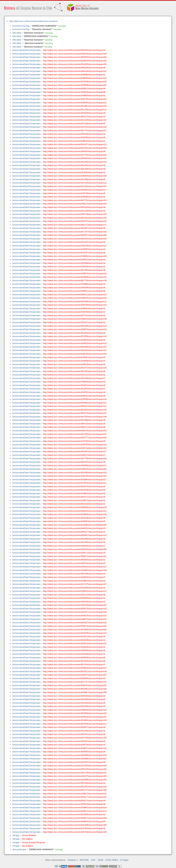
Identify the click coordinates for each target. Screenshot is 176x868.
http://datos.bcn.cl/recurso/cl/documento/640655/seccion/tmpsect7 (74, 546)
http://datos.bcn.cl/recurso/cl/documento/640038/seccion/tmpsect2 (74, 267)
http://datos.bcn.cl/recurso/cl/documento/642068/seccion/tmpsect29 (75, 82)
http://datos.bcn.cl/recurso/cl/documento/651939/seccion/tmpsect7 (74, 378)
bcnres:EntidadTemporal (33, 842)
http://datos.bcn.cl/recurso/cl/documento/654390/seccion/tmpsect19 (75, 473)
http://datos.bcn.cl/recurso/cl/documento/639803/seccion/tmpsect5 (74, 493)
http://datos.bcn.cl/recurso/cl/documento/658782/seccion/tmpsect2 (74, 563)
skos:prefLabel (19, 849)
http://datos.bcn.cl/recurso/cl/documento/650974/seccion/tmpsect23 (75, 675)
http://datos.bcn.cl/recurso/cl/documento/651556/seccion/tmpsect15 (75, 162)
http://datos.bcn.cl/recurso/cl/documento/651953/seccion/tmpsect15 (75, 787)
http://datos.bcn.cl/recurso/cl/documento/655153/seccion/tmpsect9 (74, 595)
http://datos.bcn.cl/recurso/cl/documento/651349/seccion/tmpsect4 (74, 211)
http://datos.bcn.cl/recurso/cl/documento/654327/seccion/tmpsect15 (75, 144)
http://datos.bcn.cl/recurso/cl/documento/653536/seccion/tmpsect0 (74, 490)
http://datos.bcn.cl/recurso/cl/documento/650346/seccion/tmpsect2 (74, 574)
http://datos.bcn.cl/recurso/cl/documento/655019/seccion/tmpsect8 (74, 804)
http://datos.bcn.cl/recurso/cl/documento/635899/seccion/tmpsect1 (74, 598)
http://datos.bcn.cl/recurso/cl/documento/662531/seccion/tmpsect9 (74, 734)
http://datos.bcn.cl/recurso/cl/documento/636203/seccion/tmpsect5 (74, 741)
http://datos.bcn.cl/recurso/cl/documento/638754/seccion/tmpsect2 (74, 745)
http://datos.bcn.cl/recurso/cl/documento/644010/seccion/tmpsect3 (74, 528)
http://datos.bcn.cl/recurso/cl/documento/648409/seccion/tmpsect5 (74, 658)
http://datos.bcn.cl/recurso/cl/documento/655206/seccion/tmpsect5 (74, 68)
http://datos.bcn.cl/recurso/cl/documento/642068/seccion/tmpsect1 (74, 588)
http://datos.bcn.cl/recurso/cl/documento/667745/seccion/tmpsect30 (75, 280)
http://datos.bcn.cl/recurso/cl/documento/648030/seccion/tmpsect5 (74, 364)
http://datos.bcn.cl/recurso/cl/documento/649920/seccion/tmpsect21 (75, 668)
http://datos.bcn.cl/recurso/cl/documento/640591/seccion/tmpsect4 (74, 392)
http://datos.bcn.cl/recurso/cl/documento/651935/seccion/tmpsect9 (74, 270)
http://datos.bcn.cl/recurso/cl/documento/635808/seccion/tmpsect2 (74, 650)
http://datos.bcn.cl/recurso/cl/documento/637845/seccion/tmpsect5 (74, 828)
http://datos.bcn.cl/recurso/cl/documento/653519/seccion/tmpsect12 (75, 643)
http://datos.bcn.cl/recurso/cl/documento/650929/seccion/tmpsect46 (75, 57)
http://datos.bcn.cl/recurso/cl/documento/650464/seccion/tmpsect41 (75, 158)
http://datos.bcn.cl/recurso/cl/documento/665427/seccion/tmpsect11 (75, 406)
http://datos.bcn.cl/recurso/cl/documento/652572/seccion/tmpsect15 (75, 368)
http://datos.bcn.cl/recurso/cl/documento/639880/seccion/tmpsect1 (74, 95)
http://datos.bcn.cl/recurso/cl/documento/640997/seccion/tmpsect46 (75, 692)
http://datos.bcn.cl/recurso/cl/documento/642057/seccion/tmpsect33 (75, 612)
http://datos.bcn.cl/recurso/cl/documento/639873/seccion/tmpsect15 (75, 794)
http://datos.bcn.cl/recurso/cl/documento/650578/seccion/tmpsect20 (75, 626)
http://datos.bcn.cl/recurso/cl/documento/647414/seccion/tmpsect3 (74, 315)
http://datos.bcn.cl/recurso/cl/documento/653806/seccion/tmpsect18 (75, 720)
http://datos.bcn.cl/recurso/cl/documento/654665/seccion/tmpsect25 (75, 277)
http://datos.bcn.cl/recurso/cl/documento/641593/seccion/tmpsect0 (74, 703)
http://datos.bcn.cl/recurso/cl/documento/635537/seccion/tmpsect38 (75, 235)
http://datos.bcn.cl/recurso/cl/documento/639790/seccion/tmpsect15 (75, 305)
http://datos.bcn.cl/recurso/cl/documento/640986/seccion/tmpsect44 (75, 780)
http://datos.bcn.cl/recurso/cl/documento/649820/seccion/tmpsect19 (75, 343)
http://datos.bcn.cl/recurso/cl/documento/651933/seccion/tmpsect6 (74, 371)
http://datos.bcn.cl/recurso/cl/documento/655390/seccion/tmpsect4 (74, 783)
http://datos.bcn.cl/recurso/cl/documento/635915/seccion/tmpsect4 (74, 260)
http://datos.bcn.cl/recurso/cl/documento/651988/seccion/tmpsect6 (74, 179)
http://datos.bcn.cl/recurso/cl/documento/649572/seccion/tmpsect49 (75, 818)
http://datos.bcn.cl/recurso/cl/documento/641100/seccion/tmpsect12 (75, 183)
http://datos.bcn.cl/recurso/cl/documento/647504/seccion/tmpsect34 (75, 417)
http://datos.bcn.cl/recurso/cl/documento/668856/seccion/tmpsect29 (75, 507)
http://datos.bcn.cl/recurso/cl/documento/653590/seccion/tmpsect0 (74, 814)
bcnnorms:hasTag (21, 26)
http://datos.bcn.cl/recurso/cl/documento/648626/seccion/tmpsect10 (75, 710)
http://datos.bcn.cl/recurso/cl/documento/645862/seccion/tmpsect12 (75, 403)
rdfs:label (17, 33)
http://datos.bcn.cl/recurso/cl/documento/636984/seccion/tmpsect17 (75, 480)
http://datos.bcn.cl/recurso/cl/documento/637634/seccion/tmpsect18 (75, 766)
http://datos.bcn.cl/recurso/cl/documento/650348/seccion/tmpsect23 (75, 605)
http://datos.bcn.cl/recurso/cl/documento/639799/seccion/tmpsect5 (74, 193)
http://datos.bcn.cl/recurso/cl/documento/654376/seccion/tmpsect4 (74, 486)
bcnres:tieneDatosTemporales (26, 50)
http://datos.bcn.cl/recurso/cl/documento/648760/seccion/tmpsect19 (75, 445)
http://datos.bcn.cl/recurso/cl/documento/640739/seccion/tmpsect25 (75, 214)
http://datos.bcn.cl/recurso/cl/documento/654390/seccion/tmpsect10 (75, 326)
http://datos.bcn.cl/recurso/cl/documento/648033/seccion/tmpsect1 (74, 141)
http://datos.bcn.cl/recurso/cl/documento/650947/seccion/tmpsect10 (75, 535)
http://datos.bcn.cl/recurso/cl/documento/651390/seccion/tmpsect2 (74, 731)
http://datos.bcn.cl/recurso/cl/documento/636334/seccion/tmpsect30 (75, 549)
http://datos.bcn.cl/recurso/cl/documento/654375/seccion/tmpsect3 (74, 117)
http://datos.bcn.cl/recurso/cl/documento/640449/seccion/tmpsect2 (74, 312)
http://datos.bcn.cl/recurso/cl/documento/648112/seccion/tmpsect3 (74, 553)
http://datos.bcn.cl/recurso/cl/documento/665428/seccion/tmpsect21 (75, 71)
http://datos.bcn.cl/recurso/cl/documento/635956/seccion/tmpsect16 (75, 399)
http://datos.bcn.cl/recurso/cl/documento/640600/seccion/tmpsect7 (74, 577)
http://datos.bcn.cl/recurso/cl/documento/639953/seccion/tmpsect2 (74, 581)
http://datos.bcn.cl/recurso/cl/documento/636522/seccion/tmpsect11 (75, 591)
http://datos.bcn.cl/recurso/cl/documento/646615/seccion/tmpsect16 (75, 319)
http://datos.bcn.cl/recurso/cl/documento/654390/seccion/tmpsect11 (75, 724)
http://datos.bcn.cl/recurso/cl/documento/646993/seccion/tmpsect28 (75, 570)
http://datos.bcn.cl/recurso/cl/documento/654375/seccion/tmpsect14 (75, 221)
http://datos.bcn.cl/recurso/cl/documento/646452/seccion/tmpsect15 (75, 567)
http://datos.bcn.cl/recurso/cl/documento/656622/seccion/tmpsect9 (74, 89)
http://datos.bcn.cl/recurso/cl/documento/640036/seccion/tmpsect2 (74, 602)
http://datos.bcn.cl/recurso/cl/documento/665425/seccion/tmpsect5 (74, 424)
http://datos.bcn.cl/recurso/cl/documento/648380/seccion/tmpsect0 (74, 137)
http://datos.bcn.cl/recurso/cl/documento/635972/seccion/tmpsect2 (74, 322)
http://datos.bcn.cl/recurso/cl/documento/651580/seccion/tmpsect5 (74, 539)
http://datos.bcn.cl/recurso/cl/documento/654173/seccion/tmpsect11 (75, 225)
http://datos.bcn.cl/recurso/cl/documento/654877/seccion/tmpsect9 (74, 727)
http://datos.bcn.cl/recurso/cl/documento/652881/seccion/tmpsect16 (75, 106)
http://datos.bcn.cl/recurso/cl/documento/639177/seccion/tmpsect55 (75, 797)
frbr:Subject (27, 846)
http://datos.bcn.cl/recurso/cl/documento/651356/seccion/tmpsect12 (75, 110)
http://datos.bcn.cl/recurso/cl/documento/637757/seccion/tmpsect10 (75, 682)
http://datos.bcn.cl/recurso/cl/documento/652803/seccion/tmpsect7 (74, 389)
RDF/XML (84, 860)
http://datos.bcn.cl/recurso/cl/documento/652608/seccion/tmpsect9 (74, 113)
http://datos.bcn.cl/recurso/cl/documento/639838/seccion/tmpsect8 (74, 92)
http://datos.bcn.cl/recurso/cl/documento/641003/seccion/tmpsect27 (75, 434)
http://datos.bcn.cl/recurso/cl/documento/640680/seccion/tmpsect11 (75, 465)
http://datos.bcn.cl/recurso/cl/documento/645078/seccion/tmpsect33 (75, 431)
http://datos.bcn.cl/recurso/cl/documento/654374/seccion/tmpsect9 (74, 801)
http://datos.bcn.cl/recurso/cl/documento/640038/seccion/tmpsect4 (74, 640)
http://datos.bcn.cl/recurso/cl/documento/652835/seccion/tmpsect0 (74, 661)
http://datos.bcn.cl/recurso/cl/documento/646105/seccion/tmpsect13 (75, 476)
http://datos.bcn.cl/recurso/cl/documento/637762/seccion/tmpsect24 (75, 155)
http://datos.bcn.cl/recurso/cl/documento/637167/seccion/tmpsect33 (75, 232)
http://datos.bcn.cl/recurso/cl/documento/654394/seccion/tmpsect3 (74, 706)
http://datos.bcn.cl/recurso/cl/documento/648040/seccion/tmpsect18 (75, 78)
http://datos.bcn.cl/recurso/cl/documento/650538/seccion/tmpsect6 (74, 518)
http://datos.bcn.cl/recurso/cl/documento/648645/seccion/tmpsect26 (75, 514)
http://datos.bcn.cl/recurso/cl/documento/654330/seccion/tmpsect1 (74, 504)
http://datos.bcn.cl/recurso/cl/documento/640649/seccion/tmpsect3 (74, 696)
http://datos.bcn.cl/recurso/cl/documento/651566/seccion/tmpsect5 (74, 542)
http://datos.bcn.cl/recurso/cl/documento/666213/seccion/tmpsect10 (75, 295)
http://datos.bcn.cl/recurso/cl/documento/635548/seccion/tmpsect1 (74, 654)
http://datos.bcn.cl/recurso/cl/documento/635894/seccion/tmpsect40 (75, 525)
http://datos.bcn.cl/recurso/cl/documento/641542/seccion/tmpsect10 (75, 127)
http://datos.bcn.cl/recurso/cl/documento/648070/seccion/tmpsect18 (75, 329)
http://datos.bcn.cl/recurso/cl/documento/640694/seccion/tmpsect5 (74, 678)
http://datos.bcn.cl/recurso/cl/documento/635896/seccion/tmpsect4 (74, 284)
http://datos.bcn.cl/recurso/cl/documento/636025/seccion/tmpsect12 (75, 511)
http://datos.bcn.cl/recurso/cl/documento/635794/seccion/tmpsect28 (75, 832)
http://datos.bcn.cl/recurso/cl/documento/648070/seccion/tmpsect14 (75, 619)
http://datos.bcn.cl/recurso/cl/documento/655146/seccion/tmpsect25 (75, 769)
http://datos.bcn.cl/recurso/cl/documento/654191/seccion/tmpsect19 (75, 239)
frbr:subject (27, 839)
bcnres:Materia (29, 835)
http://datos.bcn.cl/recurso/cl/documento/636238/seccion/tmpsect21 (75, 246)
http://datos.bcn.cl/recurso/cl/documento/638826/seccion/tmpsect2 (74, 340)
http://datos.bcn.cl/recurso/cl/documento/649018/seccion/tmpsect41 (75, 717)
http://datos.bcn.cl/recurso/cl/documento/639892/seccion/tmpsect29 (75, 256)
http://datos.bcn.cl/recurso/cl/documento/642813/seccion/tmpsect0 (74, 636)
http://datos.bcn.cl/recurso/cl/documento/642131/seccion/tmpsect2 (74, 375)
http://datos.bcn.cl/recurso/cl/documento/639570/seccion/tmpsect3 (74, 500)
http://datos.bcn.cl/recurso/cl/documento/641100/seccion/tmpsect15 (75, 120)
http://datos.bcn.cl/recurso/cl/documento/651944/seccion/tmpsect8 (74, 165)
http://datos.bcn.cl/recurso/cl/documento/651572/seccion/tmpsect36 (75, 790)
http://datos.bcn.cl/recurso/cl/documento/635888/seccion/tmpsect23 (75, 759)
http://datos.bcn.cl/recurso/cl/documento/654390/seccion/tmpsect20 (75, 629)
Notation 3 (73, 860)
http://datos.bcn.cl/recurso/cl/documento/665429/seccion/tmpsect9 (74, 207)
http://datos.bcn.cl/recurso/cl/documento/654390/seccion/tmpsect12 (75, 302)
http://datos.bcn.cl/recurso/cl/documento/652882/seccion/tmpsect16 (75, 410)
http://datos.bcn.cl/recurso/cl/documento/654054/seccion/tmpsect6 (74, 151)
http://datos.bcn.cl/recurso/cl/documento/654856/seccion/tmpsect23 (75, 713)
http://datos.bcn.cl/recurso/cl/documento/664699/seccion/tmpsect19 (75, 755)
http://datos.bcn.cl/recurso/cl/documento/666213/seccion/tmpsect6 (74, 427)
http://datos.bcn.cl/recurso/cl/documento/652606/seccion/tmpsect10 (75, 336)
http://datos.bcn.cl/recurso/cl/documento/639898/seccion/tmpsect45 (75, 85)
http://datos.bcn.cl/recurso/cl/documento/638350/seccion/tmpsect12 (75, 103)
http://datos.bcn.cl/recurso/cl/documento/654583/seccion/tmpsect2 (74, 172)
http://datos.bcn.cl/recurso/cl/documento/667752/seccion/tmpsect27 (75, 130)
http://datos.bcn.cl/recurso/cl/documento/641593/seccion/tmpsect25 (75, 186)
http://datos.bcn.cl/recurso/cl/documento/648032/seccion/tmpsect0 (74, 396)
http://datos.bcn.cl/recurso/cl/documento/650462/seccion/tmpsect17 (75, 451)
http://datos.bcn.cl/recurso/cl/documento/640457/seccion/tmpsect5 (74, 228)
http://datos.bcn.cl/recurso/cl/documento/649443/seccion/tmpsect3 (74, 308)
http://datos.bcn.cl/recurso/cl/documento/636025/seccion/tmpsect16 (75, 298)
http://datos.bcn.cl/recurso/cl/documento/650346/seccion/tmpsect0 (74, 134)
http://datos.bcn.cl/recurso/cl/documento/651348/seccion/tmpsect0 (74, 124)
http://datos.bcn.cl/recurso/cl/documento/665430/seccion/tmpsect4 (74, 50)
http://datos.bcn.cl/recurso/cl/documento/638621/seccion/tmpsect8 (74, 291)
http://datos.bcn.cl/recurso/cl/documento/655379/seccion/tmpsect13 (75, 413)
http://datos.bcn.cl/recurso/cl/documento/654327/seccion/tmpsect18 (75, 623)
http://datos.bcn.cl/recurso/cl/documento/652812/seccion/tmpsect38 (75, 671)
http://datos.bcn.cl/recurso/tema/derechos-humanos (34, 21)
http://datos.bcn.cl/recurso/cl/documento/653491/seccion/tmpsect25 (75, 689)
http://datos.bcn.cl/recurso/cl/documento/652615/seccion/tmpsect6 (74, 462)
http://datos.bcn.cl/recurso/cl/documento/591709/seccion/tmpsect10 (75, 773)
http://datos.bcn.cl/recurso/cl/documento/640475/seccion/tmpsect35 (75, 776)
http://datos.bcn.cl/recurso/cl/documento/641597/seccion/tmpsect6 (74, 762)
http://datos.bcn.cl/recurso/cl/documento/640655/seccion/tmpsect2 (74, 249)
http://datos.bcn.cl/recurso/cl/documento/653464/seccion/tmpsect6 (74, 333)
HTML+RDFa (112, 860)
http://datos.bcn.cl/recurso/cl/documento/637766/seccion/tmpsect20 (75, 738)
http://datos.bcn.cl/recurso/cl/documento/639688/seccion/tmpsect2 (74, 197)
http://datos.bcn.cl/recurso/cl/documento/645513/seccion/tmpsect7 (74, 455)
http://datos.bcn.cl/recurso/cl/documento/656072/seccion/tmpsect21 (75, 556)
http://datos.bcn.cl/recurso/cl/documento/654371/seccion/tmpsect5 (74, 497)
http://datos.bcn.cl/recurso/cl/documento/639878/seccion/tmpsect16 (75, 273)
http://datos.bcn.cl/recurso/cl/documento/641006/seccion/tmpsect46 (75, 825)
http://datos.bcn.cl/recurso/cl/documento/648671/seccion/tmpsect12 (75, 811)
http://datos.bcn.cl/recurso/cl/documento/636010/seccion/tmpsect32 (75, 685)
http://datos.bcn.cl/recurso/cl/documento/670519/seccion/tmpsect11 (75, 483)
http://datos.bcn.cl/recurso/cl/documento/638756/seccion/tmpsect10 (75, 99)
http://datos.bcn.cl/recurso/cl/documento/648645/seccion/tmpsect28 (75, 176)
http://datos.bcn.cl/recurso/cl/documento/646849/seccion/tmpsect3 (74, 382)
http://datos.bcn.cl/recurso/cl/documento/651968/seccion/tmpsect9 (74, 420)
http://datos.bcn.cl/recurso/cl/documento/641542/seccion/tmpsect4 (74, 242)
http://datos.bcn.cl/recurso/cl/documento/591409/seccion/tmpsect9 (74, 169)
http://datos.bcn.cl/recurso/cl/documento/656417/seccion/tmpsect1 (74, 532)
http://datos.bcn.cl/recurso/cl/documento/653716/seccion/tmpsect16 (75, 448)
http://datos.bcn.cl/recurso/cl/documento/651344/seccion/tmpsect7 (74, 664)
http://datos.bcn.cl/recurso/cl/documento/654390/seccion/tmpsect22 (75, 347)
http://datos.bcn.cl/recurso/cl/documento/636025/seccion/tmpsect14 (75, 616)
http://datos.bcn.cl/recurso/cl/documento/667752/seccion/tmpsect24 (75, 200)
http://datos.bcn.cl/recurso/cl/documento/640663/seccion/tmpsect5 (74, 521)
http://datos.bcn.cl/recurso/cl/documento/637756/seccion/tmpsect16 (75, 458)
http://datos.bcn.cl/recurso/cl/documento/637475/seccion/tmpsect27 (75, 584)
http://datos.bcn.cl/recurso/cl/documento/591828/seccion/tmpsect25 (75, 64)
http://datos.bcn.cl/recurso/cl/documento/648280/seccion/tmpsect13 (75, 350)
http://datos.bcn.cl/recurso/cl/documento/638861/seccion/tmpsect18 (75, 808)
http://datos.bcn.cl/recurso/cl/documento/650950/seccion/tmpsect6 (74, 752)
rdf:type (16, 835)
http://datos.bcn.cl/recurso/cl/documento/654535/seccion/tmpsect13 (75, 633)
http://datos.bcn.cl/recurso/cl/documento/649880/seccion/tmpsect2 (74, 75)
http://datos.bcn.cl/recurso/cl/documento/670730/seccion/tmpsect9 (74, 441)
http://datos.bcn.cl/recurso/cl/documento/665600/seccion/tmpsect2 (74, 560)
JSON (100, 860)
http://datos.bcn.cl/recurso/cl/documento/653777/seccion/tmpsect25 (75, 438)
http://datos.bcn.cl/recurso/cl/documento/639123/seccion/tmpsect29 (75, 204)
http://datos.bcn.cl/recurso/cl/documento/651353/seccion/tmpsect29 (75, 218)
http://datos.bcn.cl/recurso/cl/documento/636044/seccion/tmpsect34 (75, 61)
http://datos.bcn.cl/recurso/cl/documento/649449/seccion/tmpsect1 (74, 647)
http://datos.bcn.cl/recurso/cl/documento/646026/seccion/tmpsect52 (75, 469)
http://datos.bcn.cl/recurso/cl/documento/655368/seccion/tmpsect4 (74, 263)
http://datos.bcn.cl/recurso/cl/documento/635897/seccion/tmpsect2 (74, 357)
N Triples (124, 860)
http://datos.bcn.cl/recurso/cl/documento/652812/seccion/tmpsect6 (74, 385)
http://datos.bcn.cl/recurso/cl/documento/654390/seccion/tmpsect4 (74, 699)
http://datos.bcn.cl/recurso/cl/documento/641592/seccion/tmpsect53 (75, 148)
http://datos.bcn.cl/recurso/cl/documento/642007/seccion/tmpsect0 (74, 253)
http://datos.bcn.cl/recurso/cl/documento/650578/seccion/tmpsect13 (75, 609)
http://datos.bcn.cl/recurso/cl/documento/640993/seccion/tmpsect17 (75, 190)
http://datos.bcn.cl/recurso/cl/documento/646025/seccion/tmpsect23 (75, 354)
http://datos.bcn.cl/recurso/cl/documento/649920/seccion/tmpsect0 (74, 821)
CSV (93, 860)
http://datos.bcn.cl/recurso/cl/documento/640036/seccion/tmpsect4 (74, 288)
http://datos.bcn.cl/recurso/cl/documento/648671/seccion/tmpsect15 (75, 748)
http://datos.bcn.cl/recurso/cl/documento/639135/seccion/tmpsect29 (75, 54)
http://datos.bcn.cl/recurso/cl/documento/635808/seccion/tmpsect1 (74, 361)
